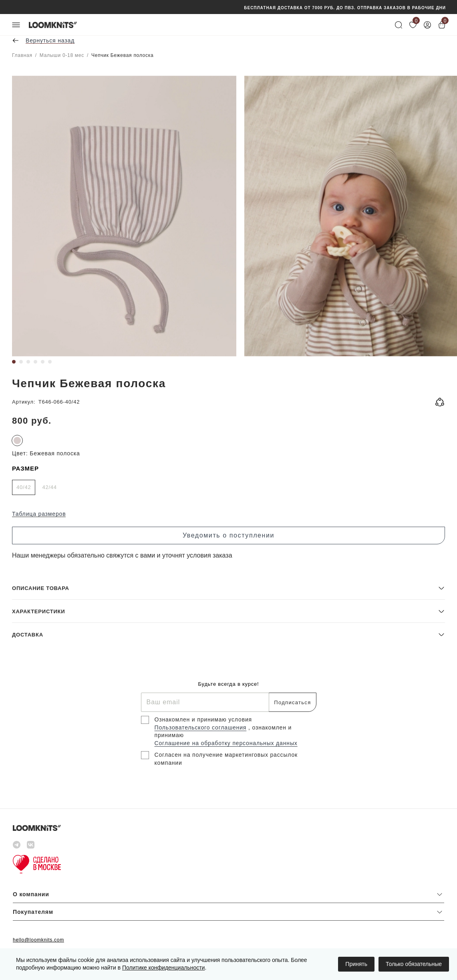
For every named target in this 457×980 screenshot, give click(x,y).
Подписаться (292, 702)
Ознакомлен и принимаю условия (203, 719)
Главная (22, 55)
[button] (228, 588)
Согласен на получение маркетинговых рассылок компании (226, 759)
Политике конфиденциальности (163, 968)
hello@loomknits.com (38, 940)
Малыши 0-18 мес (62, 55)
